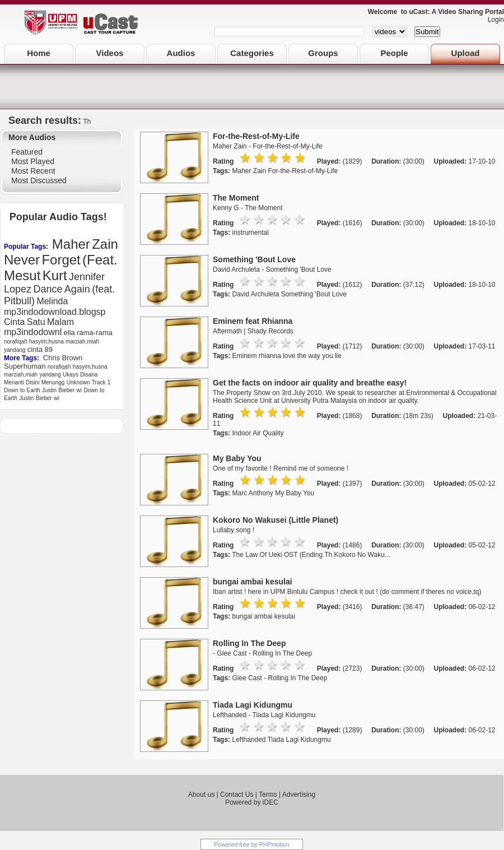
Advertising (299, 795)
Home (39, 53)
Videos (110, 53)
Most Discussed (39, 180)
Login (493, 20)
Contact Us (237, 795)
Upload (466, 53)
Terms (268, 795)
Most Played (33, 161)
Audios (181, 53)
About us (201, 795)
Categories (252, 53)
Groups (323, 53)
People (394, 53)
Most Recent (33, 171)
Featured (27, 152)
